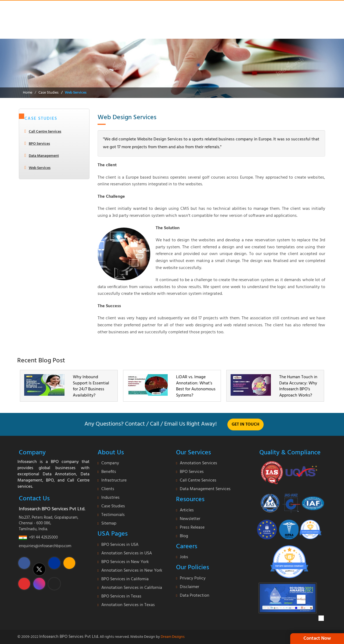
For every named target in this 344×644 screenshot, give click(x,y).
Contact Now (317, 638)
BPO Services (39, 144)
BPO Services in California (125, 579)
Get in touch (246, 424)
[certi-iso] (289, 501)
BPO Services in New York (125, 562)
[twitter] (39, 569)
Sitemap (109, 523)
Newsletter (190, 519)
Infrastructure (114, 480)
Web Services (76, 93)
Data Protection (195, 596)
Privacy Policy (193, 578)
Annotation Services (198, 463)
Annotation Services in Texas (128, 605)
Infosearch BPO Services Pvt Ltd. (69, 637)
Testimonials (113, 515)
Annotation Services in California (132, 588)
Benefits (109, 472)
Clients (108, 489)
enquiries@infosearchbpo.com (45, 546)
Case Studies (49, 93)
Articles (187, 510)
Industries (110, 498)
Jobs (184, 557)
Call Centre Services (45, 132)
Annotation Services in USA (127, 553)
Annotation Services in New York (132, 571)
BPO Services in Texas (121, 596)
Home (28, 93)
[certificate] (289, 472)
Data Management (44, 156)
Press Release (192, 528)
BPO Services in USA (120, 545)
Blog (184, 536)
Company (110, 463)
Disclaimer (189, 587)
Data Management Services (205, 489)
